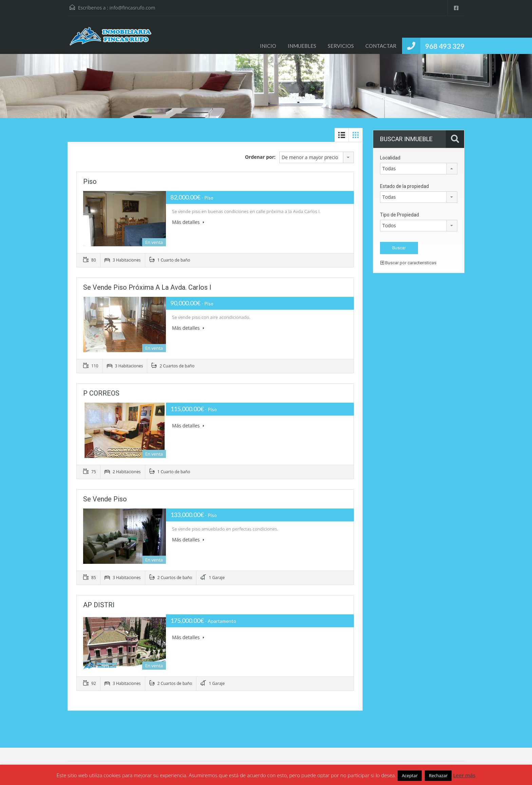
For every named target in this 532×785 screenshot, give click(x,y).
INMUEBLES (302, 46)
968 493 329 (445, 46)
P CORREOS (101, 393)
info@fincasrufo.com (132, 8)
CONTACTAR (381, 46)
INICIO (268, 46)
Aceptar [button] (410, 776)
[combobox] (317, 157)
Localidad (390, 158)
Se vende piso (105, 499)
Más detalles (188, 222)
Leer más (464, 775)
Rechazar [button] (438, 776)
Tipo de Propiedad (400, 215)
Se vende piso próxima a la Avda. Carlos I (147, 287)
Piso (90, 181)
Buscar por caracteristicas (408, 263)
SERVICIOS (341, 46)
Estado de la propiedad (404, 186)
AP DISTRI (99, 605)
